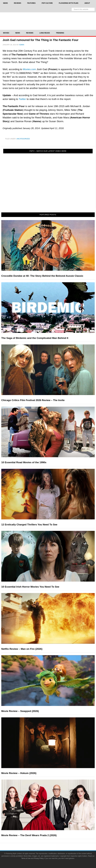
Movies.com (29, 69)
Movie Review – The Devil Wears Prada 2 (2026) (29, 835)
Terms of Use (26, 858)
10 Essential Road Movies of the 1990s (24, 462)
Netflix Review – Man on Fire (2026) (22, 649)
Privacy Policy (39, 858)
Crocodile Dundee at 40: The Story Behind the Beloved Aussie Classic (42, 276)
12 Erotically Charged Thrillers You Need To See (29, 525)
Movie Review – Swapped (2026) (20, 711)
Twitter (22, 99)
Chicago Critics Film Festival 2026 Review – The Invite (33, 400)
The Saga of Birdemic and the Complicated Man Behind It (35, 338)
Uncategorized (23, 139)
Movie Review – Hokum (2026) (19, 773)
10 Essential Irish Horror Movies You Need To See (30, 587)
